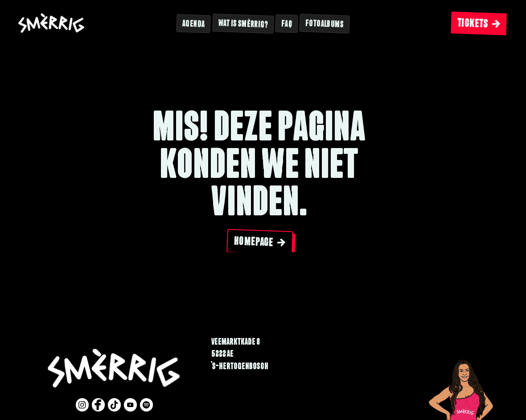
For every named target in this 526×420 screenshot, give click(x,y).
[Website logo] (52, 24)
